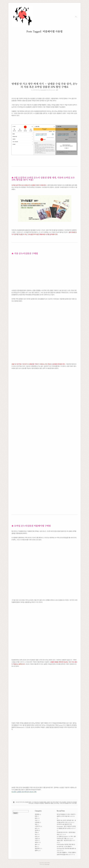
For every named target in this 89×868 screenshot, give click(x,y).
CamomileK (43, 90)
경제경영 (37, 814)
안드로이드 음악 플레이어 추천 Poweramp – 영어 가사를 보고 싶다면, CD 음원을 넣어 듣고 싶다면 (66, 826)
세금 (36, 824)
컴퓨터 (36, 851)
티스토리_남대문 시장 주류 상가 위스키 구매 (24, 792)
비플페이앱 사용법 (49, 803)
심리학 (36, 830)
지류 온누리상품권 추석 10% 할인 (68, 803)
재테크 (36, 842)
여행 (36, 832)
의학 (36, 836)
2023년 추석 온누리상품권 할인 (23, 802)
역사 (36, 834)
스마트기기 (37, 826)
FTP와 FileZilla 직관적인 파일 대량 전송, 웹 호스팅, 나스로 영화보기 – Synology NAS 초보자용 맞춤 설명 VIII (66, 847)
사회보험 (37, 822)
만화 (36, 816)
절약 (57, 90)
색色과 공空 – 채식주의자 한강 (64, 840)
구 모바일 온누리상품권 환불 (39, 802)
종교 (36, 847)
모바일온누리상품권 (39, 803)
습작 (36, 828)
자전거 (36, 840)
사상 (36, 820)
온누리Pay (57, 803)
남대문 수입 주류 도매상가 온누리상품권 (56, 802)
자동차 (36, 839)
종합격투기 (37, 849)
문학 (36, 818)
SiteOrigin (47, 864)
